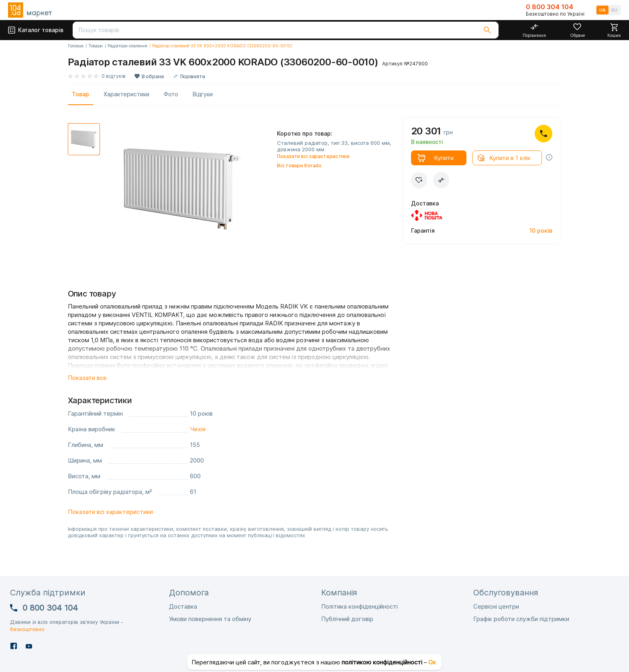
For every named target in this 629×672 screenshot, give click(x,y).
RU (614, 10)
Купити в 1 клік (510, 158)
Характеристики (126, 94)
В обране (153, 76)
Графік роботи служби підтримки (521, 619)
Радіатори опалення (127, 46)
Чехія (198, 429)
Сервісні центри (496, 606)
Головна (76, 46)
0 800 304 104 (550, 7)
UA (603, 10)
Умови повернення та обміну (210, 619)
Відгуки (203, 94)
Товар (80, 94)
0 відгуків (114, 76)
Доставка (183, 606)
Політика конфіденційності (359, 606)
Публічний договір (347, 619)
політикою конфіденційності (382, 662)
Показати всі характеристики (313, 156)
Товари (96, 46)
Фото (171, 94)
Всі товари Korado (299, 165)
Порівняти (193, 76)
